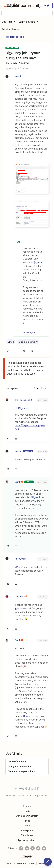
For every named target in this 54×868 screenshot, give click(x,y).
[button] (47, 5)
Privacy (42, 864)
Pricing (27, 806)
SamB (18, 482)
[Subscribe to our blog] (33, 848)
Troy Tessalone (22, 400)
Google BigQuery (28, 342)
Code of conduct (17, 761)
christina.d (20, 596)
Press (27, 821)
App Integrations (27, 840)
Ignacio (18, 76)
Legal (32, 864)
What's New (11, 29)
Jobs (27, 826)
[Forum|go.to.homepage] (21, 5)
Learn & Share (28, 22)
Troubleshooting (15, 37)
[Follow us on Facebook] (21, 848)
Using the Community (19, 766)
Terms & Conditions (15, 795)
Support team (31, 716)
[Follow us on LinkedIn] (27, 848)
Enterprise (27, 830)
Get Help (8, 22)
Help (27, 811)
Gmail (11, 342)
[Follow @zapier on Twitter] (38, 848)
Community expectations (21, 771)
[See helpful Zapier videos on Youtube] (44, 848)
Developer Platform (27, 816)
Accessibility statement (37, 795)
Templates (27, 835)
